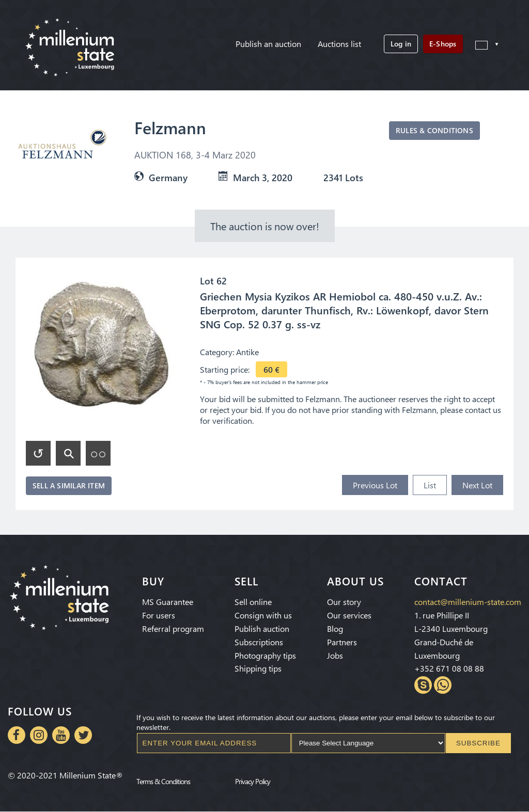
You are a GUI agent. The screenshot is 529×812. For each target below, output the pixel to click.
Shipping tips (258, 668)
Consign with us (263, 615)
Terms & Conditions (163, 782)
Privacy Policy (253, 782)
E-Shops (443, 44)
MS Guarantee (168, 602)
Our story (344, 602)
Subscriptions (259, 642)
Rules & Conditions (434, 130)
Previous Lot (375, 485)
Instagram (39, 735)
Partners (342, 642)
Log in (401, 44)
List (430, 485)
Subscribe (478, 743)
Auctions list (339, 44)
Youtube (61, 735)
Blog (335, 628)
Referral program (173, 628)
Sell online (253, 602)
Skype (423, 685)
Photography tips (265, 655)
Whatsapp (443, 685)
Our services (349, 615)
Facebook (17, 735)
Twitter (83, 735)
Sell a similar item (69, 485)
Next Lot (477, 485)
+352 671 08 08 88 (449, 668)
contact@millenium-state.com (468, 602)
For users (159, 615)
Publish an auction (268, 44)
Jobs (335, 655)
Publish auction (262, 628)
